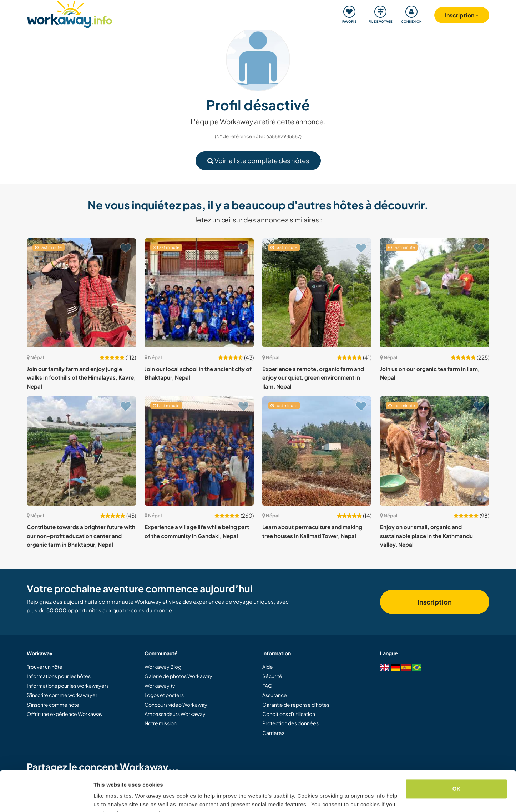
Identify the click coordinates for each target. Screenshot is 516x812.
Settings (104, 798)
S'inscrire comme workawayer (62, 695)
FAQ (267, 686)
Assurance (275, 695)
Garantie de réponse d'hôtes (296, 705)
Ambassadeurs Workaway (175, 714)
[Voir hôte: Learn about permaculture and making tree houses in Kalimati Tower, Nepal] (317, 451)
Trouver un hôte (45, 667)
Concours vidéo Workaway (176, 705)
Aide (268, 667)
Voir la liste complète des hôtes (258, 161)
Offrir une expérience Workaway (65, 714)
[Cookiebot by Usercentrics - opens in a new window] (46, 798)
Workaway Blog (163, 667)
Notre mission (161, 723)
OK (457, 754)
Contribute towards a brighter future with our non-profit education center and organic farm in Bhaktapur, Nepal (81, 536)
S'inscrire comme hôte (53, 705)
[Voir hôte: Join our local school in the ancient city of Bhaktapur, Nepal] (199, 293)
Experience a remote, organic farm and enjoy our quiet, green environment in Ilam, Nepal (313, 377)
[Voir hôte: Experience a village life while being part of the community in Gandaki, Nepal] (199, 451)
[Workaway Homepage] (70, 13)
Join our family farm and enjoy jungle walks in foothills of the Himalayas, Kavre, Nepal (81, 377)
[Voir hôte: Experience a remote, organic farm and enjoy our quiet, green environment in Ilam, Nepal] (317, 293)
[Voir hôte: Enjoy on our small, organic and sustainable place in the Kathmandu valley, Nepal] (435, 451)
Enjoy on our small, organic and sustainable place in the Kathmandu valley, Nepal (426, 536)
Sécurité (272, 676)
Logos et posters (164, 695)
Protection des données (290, 723)
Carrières (273, 733)
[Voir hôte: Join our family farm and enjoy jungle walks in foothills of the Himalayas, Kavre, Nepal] (81, 293)
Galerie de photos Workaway (178, 676)
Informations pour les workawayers (68, 686)
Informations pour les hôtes (59, 676)
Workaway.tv (160, 686)
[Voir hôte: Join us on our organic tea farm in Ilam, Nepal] (435, 293)
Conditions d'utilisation (289, 714)
